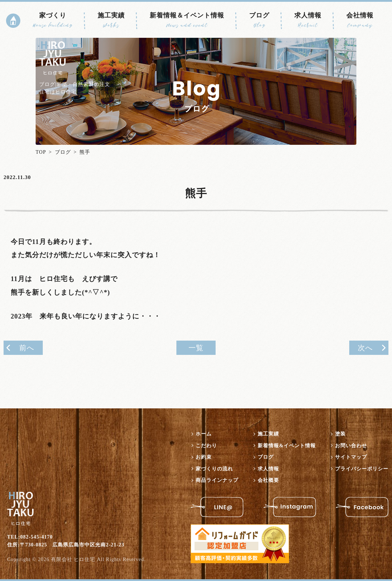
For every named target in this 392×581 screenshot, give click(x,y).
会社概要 (268, 480)
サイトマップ (351, 457)
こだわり (206, 446)
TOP (41, 152)
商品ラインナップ (217, 480)
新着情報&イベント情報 (287, 446)
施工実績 (111, 20)
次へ (365, 348)
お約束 (204, 457)
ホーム (204, 434)
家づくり (53, 20)
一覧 (196, 348)
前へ (27, 348)
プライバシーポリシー (362, 469)
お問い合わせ (351, 446)
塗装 (340, 434)
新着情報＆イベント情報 (187, 20)
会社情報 (360, 20)
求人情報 (308, 20)
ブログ (259, 20)
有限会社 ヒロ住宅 (73, 559)
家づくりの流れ (214, 469)
